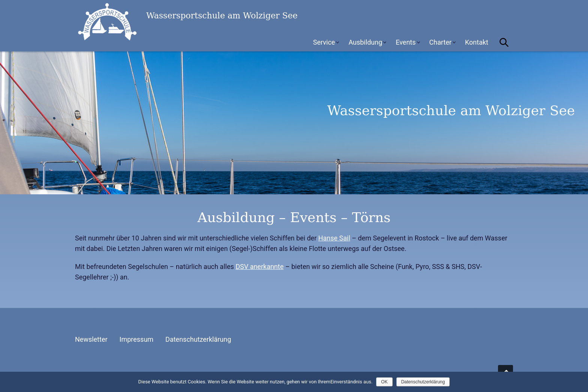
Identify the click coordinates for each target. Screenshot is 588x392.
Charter (441, 42)
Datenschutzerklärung (198, 339)
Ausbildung (365, 42)
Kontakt (477, 42)
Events (406, 42)
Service (324, 42)
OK (384, 382)
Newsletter (91, 339)
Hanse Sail (334, 238)
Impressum (137, 339)
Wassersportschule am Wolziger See (131, 22)
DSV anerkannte (259, 267)
